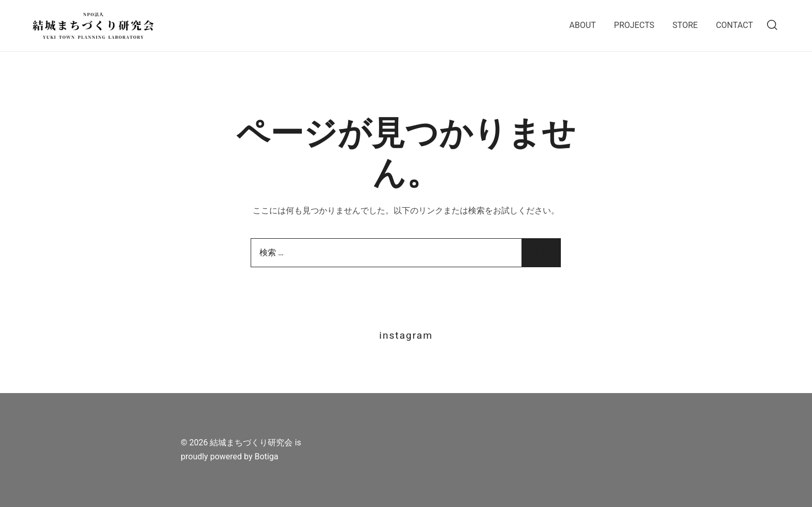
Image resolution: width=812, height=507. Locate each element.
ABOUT (582, 25)
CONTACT (734, 25)
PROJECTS (634, 25)
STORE (685, 25)
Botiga (266, 457)
